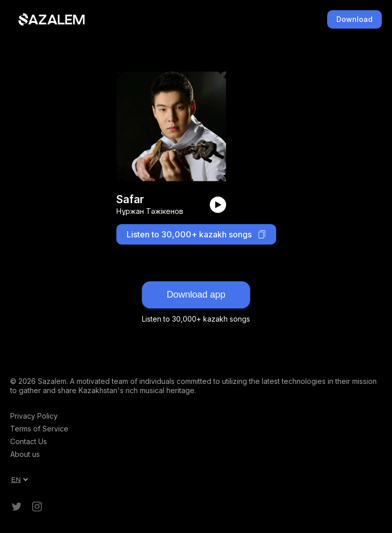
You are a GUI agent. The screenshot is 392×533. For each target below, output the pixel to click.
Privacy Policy (34, 416)
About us (25, 454)
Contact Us (29, 441)
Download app (196, 295)
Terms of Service (39, 429)
